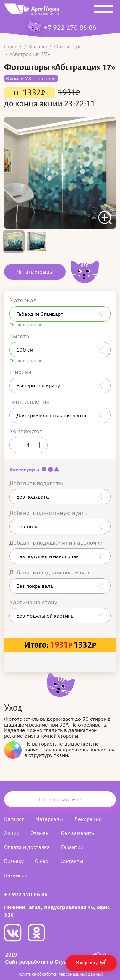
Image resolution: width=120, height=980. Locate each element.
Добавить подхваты (37, 483)
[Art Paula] (32, 11)
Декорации (88, 819)
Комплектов (26, 431)
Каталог (14, 819)
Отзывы (40, 833)
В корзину (91, 962)
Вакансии (16, 875)
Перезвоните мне (60, 799)
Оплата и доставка (27, 847)
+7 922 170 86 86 (70, 27)
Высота (20, 336)
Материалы (49, 819)
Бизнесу (14, 861)
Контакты (71, 861)
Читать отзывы (35, 272)
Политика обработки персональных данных (60, 974)
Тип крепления (30, 402)
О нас (41, 861)
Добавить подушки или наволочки (57, 543)
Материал (24, 300)
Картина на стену (34, 602)
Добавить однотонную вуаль (49, 513)
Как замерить (77, 833)
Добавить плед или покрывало (52, 572)
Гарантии (72, 847)
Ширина (21, 372)
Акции (12, 833)
